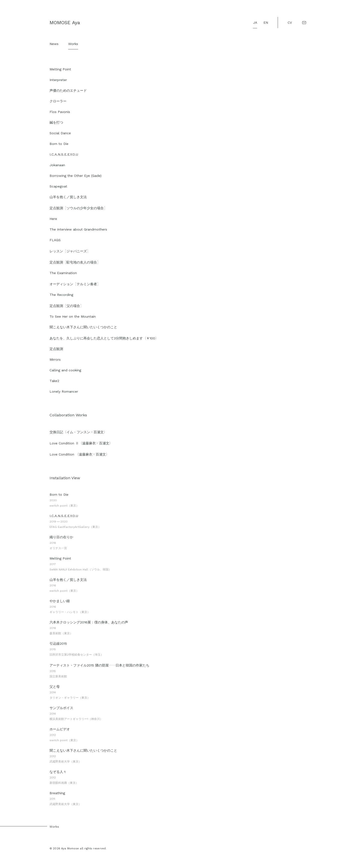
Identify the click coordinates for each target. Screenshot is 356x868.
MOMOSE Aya (65, 22)
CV (290, 22)
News (54, 44)
